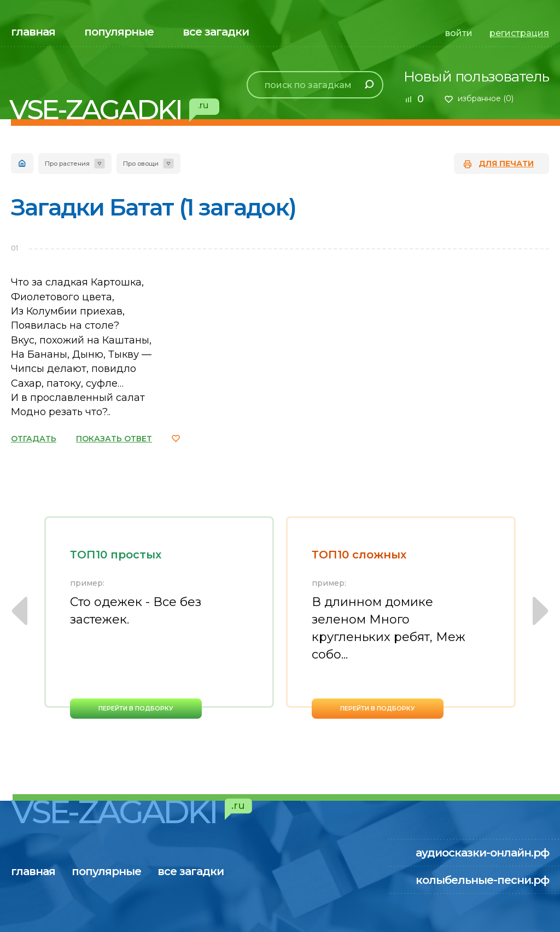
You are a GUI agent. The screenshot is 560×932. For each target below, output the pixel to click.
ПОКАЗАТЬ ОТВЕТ (114, 439)
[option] (159, 618)
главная (33, 32)
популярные (119, 32)
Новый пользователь (476, 77)
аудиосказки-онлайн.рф (482, 853)
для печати (506, 164)
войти (459, 33)
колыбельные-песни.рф (482, 880)
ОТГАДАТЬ (34, 439)
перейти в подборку (136, 708)
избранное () (486, 98)
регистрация (519, 33)
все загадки (216, 32)
